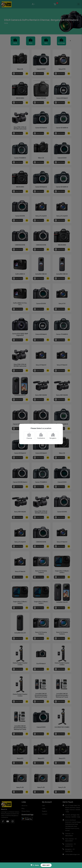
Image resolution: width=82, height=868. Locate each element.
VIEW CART (46, 865)
